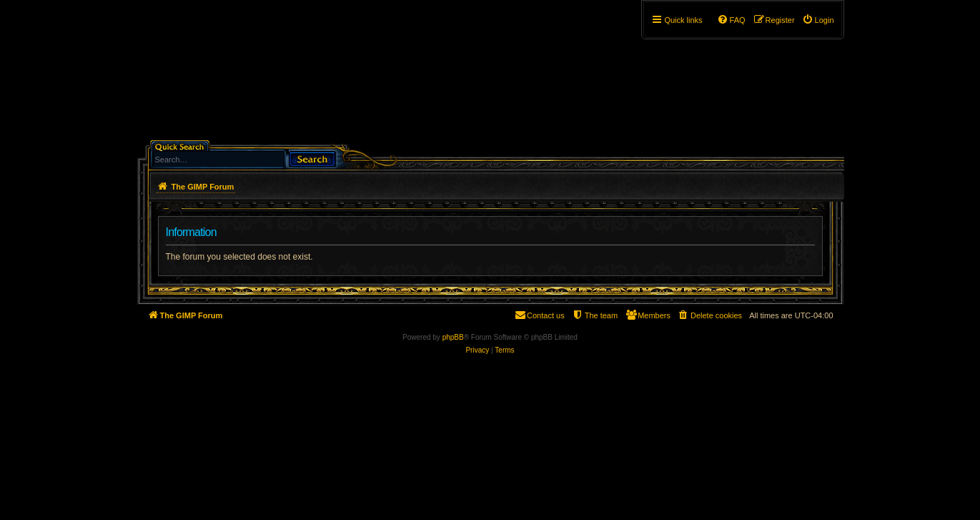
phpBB (453, 337)
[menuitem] (818, 20)
